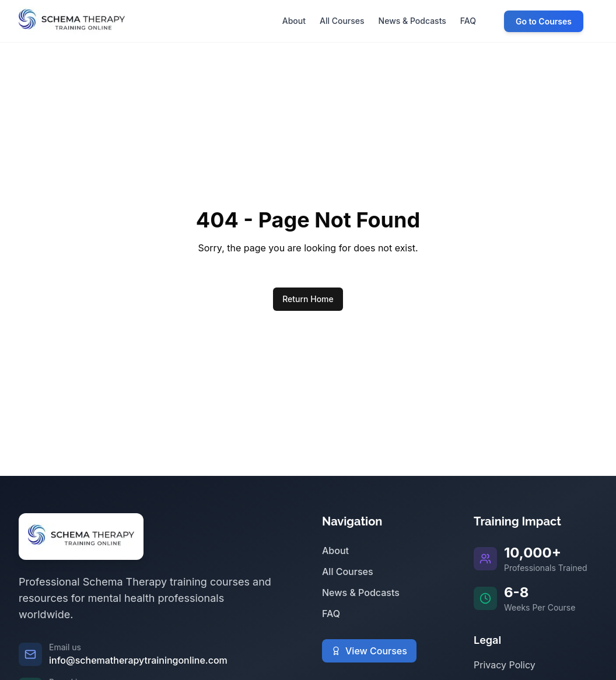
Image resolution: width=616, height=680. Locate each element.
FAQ (331, 614)
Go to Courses (544, 21)
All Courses (348, 572)
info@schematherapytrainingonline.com (138, 660)
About (335, 551)
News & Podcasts (361, 593)
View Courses (369, 651)
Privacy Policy (505, 665)
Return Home (308, 299)
